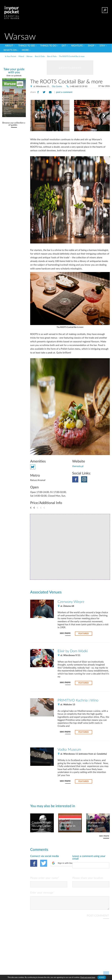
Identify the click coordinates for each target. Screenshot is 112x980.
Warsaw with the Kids (96, 824)
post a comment (64, 92)
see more (65, 633)
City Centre (57, 86)
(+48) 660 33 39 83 (79, 86)
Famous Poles (38, 830)
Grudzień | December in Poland (68, 824)
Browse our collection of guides (13, 124)
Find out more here (88, 977)
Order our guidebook (14, 76)
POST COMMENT (98, 918)
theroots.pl (78, 466)
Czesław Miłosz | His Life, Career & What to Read (42, 824)
